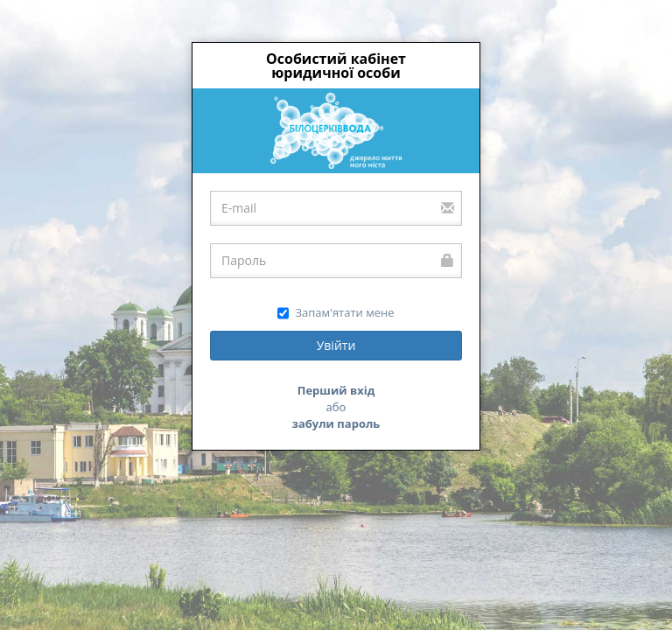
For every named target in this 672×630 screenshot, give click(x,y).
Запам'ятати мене (336, 313)
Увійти (336, 345)
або (336, 407)
